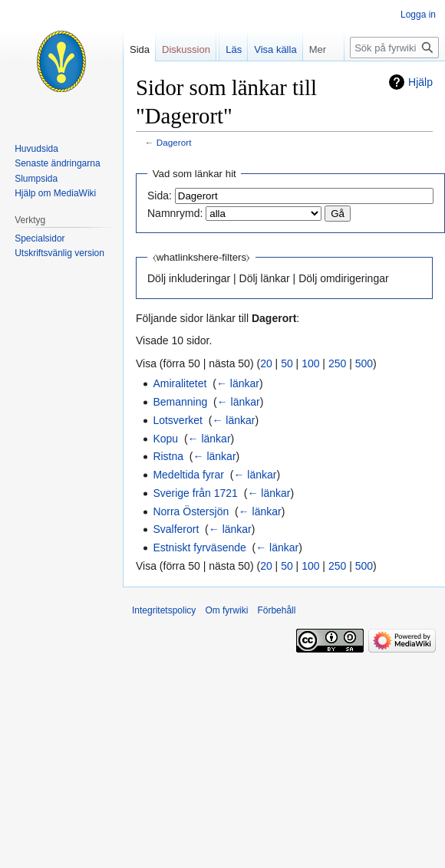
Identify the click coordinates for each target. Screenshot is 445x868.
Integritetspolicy (164, 610)
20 (266, 363)
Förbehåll (276, 610)
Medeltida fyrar (188, 475)
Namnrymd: (175, 213)
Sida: (160, 196)
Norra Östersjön (191, 511)
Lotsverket (178, 420)
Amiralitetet (180, 383)
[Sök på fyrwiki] (394, 48)
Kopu (165, 439)
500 (364, 363)
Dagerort (174, 142)
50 (287, 363)
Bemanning (180, 402)
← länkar (238, 383)
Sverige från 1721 (195, 493)
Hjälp (420, 82)
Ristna (168, 456)
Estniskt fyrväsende (199, 547)
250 (337, 363)
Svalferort (176, 529)
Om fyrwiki (226, 610)
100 (310, 363)
